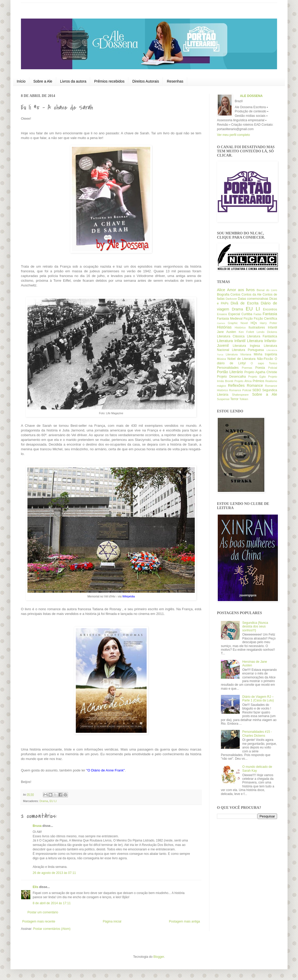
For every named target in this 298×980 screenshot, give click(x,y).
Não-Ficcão (265, 359)
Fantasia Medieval (230, 319)
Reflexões (236, 385)
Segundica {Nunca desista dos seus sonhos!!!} (255, 627)
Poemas (247, 368)
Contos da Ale (251, 295)
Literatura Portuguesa (248, 350)
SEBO (257, 390)
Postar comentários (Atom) (52, 929)
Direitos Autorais (146, 81)
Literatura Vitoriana (238, 354)
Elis (35, 887)
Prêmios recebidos (109, 81)
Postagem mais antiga (184, 921)
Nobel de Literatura (241, 359)
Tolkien (244, 399)
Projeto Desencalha (231, 377)
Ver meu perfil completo (233, 135)
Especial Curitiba (240, 314)
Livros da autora (73, 81)
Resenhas (175, 81)
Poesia (260, 368)
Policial (273, 368)
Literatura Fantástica (262, 336)
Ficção (248, 319)
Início (21, 81)
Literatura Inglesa (246, 346)
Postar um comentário (43, 912)
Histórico (240, 327)
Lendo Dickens (267, 332)
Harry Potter (268, 323)
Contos (236, 295)
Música (221, 359)
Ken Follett (246, 332)
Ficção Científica (265, 319)
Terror (234, 399)
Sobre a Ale (43, 81)
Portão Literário (230, 372)
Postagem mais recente (39, 921)
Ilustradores (257, 327)
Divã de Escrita (245, 303)
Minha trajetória (265, 354)
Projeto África (243, 381)
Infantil (273, 327)
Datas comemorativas (253, 299)
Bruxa (37, 826)
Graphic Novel (238, 323)
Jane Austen (227, 332)
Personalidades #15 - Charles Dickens (257, 734)
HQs (254, 323)
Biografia (223, 295)
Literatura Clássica (231, 336)
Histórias (224, 327)
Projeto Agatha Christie (261, 372)
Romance (255, 385)
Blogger (159, 957)
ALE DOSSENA (251, 96)
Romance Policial (240, 390)
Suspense (223, 399)
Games (221, 323)
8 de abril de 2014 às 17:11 (52, 903)
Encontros (270, 309)
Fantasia (270, 314)
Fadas (257, 314)
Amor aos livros (241, 290)
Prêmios (259, 381)
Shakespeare (240, 395)
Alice (221, 290)
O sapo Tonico (264, 363)
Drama (44, 801)
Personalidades (228, 368)
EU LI (53, 801)
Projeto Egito (257, 377)
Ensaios (222, 314)
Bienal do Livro (267, 290)
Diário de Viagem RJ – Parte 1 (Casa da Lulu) (258, 699)
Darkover (231, 299)
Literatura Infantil (231, 341)
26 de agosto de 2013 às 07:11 (54, 873)
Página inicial (112, 921)
